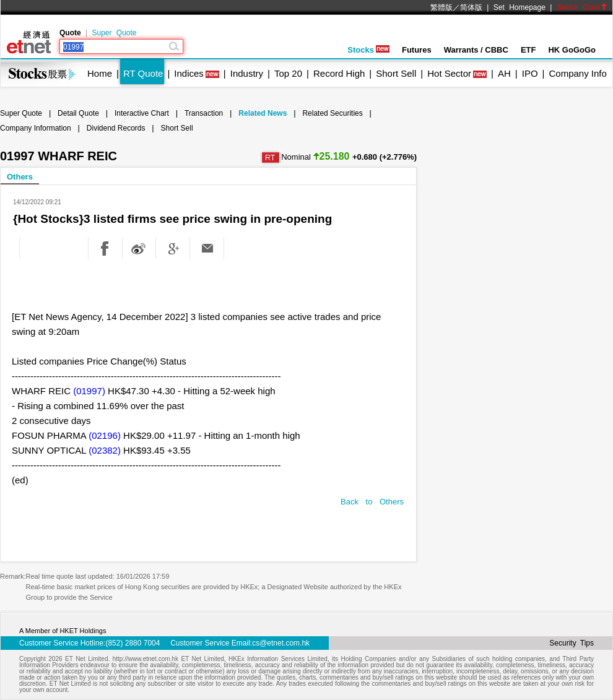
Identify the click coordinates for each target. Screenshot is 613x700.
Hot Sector (449, 73)
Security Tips (572, 643)
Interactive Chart (142, 113)
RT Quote (143, 73)
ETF (528, 50)
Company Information (36, 128)
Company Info (577, 73)
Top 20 (288, 73)
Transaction (204, 113)
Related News (263, 113)
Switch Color (582, 7)
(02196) (105, 435)
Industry (247, 73)
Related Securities (332, 113)
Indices (189, 73)
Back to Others (372, 502)
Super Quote (114, 33)
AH (504, 73)
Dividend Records (116, 128)
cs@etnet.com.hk (281, 643)
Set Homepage (520, 7)
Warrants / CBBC (476, 50)
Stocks (368, 50)
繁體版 (441, 7)
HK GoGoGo (572, 50)
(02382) (105, 450)
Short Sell (396, 73)
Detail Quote (78, 113)
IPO (530, 73)
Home (100, 73)
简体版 (471, 7)
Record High (339, 73)
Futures (417, 50)
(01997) (89, 391)
